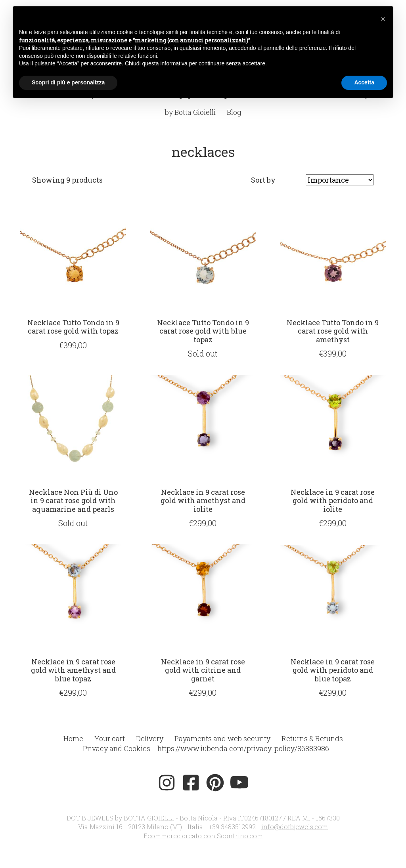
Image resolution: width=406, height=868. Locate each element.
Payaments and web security (222, 738)
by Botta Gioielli (190, 112)
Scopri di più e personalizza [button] (68, 82)
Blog (234, 112)
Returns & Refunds (312, 738)
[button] (383, 19)
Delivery (150, 738)
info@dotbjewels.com (295, 827)
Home (73, 738)
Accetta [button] (364, 82)
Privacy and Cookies (117, 748)
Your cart (110, 738)
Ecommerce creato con (203, 836)
